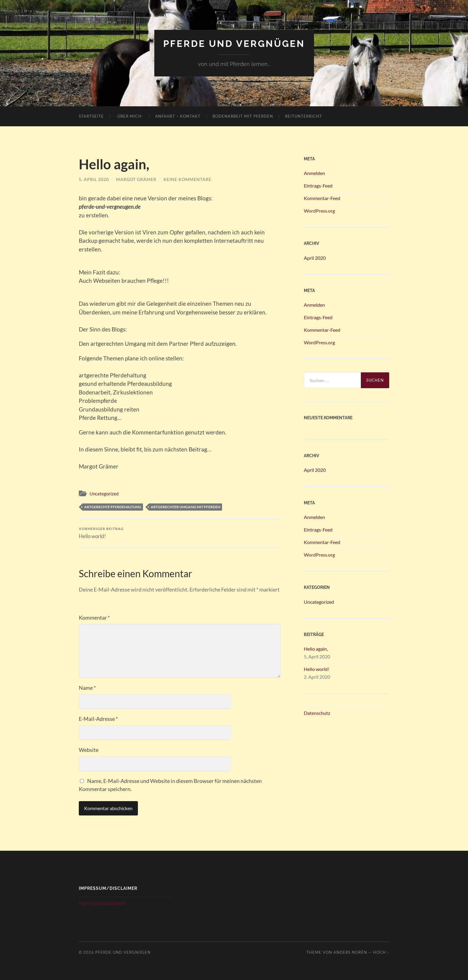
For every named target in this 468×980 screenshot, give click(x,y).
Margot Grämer (136, 179)
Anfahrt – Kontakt (178, 116)
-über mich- (130, 116)
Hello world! (101, 533)
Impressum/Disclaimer (102, 903)
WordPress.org (319, 211)
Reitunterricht (304, 116)
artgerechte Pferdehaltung (113, 507)
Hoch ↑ (381, 952)
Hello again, (316, 649)
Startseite (91, 116)
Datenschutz (317, 713)
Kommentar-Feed (322, 198)
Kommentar (94, 618)
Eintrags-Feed (318, 186)
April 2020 (315, 258)
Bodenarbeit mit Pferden (243, 116)
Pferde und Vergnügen (234, 43)
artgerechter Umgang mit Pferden (185, 507)
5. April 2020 (94, 179)
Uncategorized (104, 494)
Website (89, 750)
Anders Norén (350, 952)
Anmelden (314, 173)
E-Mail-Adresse (98, 719)
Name (87, 688)
